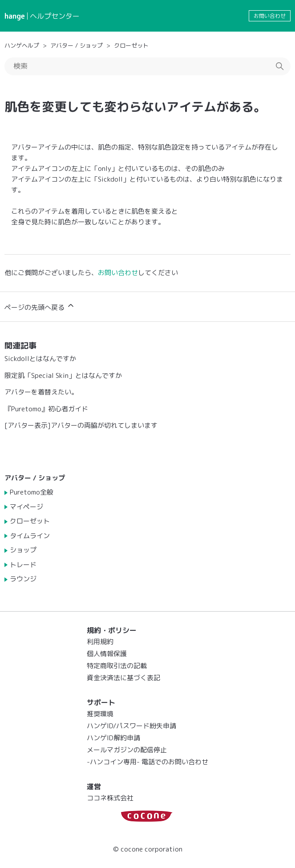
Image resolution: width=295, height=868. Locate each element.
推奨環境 (100, 714)
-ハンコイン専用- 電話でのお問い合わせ (147, 762)
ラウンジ (23, 579)
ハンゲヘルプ (22, 45)
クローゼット (131, 45)
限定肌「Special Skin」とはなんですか (63, 375)
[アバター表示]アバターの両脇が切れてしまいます (81, 425)
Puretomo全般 (32, 492)
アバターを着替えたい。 (41, 392)
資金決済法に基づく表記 (123, 678)
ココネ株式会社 (110, 798)
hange (15, 16)
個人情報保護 (107, 654)
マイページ (26, 507)
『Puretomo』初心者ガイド (46, 409)
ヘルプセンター (55, 16)
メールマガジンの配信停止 (127, 750)
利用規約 (100, 642)
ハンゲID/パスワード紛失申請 (131, 726)
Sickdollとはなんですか (40, 359)
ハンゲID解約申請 (113, 738)
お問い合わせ (270, 16)
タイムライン (30, 536)
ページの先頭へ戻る (40, 306)
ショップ (23, 550)
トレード (23, 565)
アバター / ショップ (77, 45)
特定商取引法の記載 (117, 666)
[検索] (147, 66)
